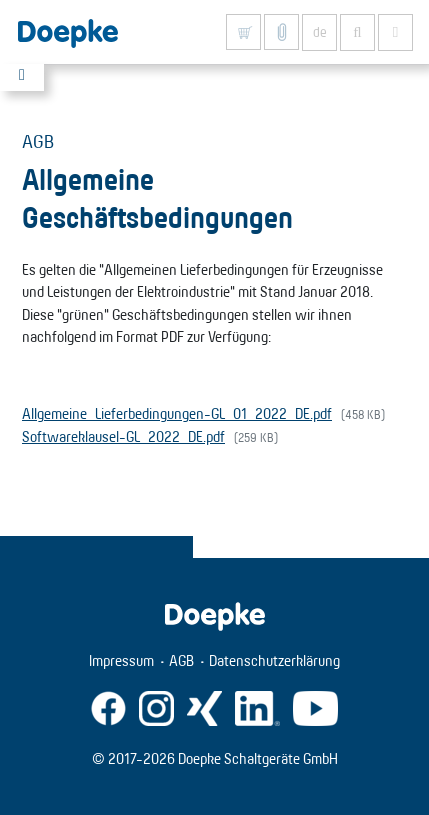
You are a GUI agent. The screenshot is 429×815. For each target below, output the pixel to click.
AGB (181, 660)
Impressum (121, 660)
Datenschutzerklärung (274, 660)
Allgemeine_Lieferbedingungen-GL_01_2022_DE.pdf (177, 413)
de (320, 32)
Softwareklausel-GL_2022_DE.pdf (123, 436)
